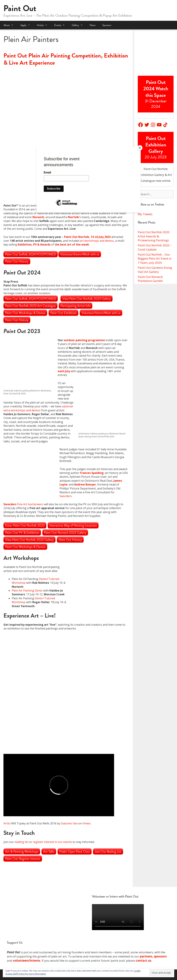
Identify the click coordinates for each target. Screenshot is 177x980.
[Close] (140, 148)
